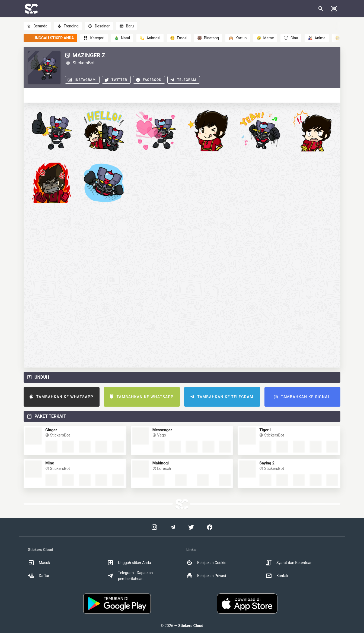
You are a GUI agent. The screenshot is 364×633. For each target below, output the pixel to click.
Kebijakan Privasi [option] (206, 576)
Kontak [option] (277, 576)
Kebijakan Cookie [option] (206, 563)
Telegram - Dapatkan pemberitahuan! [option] (130, 576)
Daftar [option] (39, 576)
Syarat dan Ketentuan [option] (289, 563)
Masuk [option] (39, 563)
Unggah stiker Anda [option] (129, 563)
